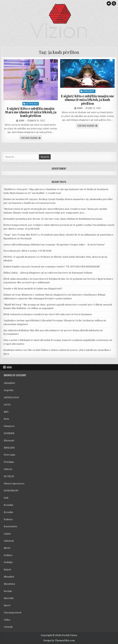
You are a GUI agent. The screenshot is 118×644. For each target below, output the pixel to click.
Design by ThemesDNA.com (59, 641)
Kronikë (9, 505)
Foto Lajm (9, 455)
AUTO (7, 405)
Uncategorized (12, 613)
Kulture (8, 519)
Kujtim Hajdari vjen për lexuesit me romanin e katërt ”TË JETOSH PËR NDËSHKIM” (52, 267)
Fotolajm (9, 462)
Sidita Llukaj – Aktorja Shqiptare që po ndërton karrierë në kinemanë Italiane (48, 273)
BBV (6, 412)
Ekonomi (9, 440)
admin (21, 121)
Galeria (8, 469)
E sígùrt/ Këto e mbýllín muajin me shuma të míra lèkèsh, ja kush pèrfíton (87, 100)
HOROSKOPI (89, 91)
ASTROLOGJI (32, 104)
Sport (7, 605)
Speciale (9, 598)
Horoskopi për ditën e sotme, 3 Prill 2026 (27, 251)
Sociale (8, 591)
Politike (8, 562)
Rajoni (7, 569)
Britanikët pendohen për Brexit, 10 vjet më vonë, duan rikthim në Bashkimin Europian (53, 219)
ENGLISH (9, 448)
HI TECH (9, 476)
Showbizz (9, 584)
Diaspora (9, 426)
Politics (8, 555)
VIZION (8, 627)
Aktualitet (9, 383)
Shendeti (9, 577)
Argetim (9, 390)
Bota (6, 419)
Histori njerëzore (14, 484)
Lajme (7, 534)
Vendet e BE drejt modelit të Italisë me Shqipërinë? (33, 289)
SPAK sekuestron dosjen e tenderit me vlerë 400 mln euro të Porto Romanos (48, 314)
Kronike (9, 512)
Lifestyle (9, 541)
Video (7, 620)
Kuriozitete (11, 526)
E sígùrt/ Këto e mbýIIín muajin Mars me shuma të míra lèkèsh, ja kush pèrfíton (31, 112)
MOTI (7, 548)
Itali (6, 498)
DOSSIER (9, 433)
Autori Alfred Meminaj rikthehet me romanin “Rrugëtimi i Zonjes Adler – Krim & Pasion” (54, 245)
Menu (9, 367)
